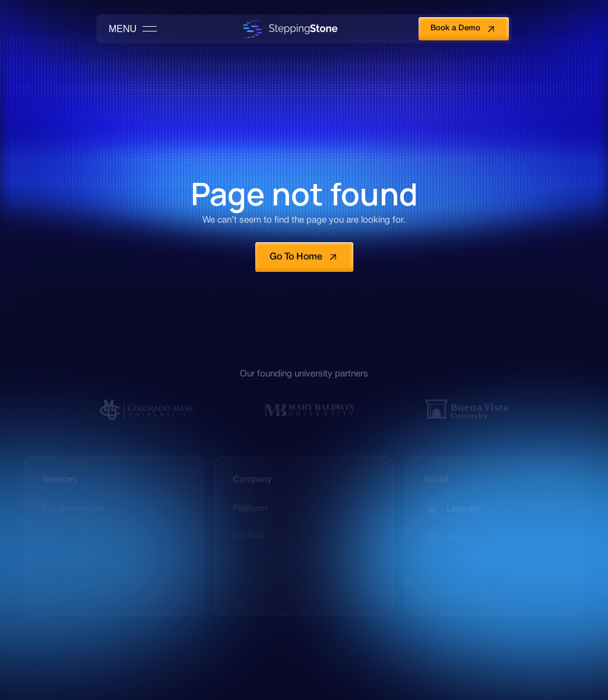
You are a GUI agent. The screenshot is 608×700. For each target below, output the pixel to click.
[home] (287, 29)
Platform (250, 509)
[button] (128, 29)
